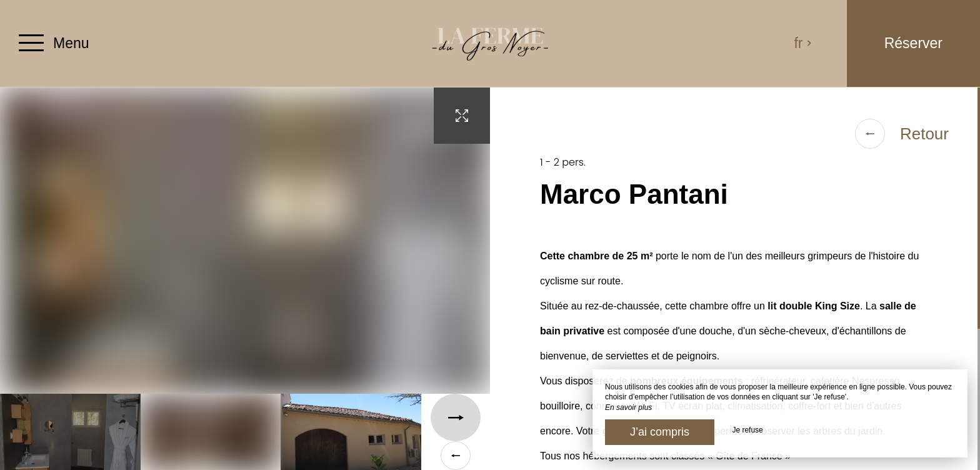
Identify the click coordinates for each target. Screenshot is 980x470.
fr (803, 43)
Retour (902, 134)
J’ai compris (660, 432)
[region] (735, 279)
